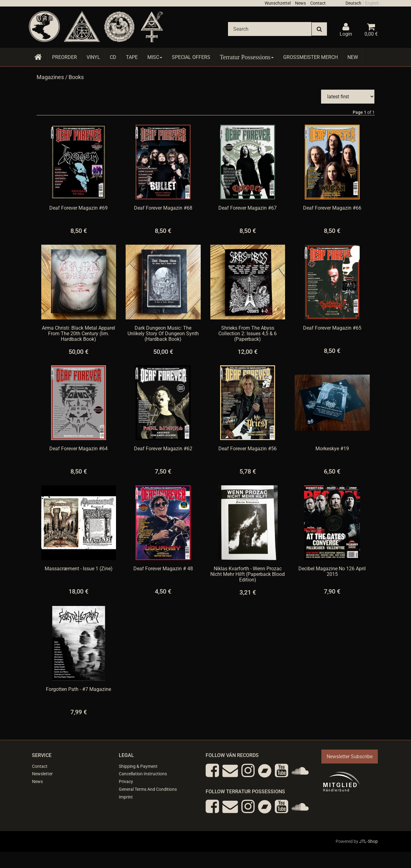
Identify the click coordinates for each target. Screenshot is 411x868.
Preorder (65, 57)
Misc (155, 57)
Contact (318, 3)
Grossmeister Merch (310, 57)
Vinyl (93, 57)
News (300, 3)
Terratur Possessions (247, 57)
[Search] (270, 29)
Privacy (126, 781)
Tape (132, 57)
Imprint (126, 796)
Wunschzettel (278, 3)
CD (113, 57)
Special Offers (191, 57)
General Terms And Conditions (148, 789)
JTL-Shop (369, 841)
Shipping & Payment (138, 766)
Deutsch (353, 3)
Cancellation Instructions (143, 773)
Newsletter (42, 773)
